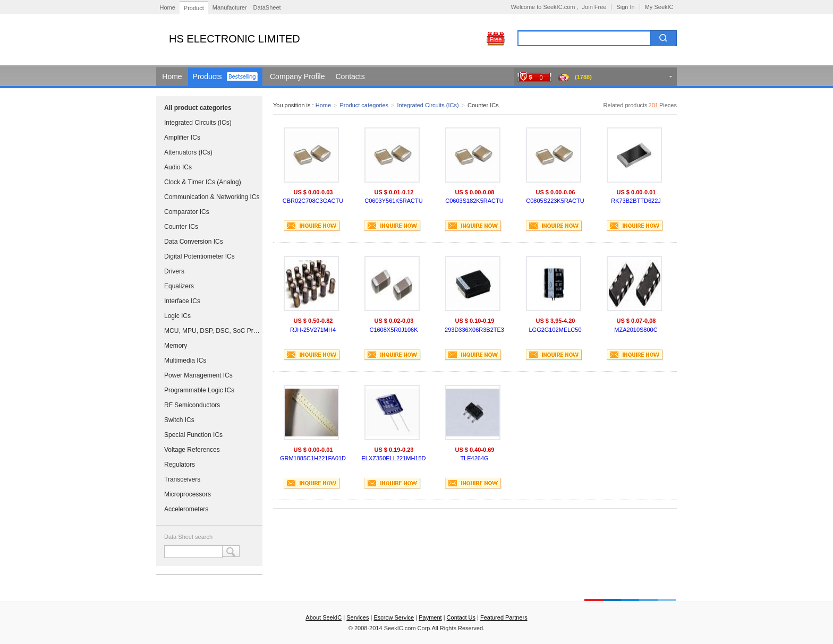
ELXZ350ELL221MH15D (393, 458)
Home (168, 7)
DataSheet (267, 7)
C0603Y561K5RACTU (393, 201)
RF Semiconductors (192, 405)
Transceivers (182, 479)
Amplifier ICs (182, 138)
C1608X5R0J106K (393, 330)
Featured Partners (504, 617)
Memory (176, 346)
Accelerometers (186, 509)
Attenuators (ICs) (188, 152)
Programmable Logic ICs (199, 390)
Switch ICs (179, 420)
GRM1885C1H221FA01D (313, 458)
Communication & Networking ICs (212, 197)
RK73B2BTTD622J (636, 201)
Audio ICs (178, 167)
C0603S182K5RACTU (474, 201)
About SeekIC (324, 617)
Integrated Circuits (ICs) (198, 123)
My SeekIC (659, 7)
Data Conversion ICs (194, 242)
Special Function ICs (193, 435)
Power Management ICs (198, 375)
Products (207, 76)
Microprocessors (188, 494)
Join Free (594, 7)
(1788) (583, 77)
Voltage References (192, 450)
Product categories (364, 105)
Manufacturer (230, 7)
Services (358, 617)
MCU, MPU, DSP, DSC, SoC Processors (212, 331)
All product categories (198, 108)
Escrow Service (394, 617)
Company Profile (297, 76)
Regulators (180, 465)
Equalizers (179, 286)
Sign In (625, 7)
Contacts (350, 76)
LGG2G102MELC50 (555, 330)
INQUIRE (312, 226)
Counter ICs (181, 227)
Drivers (174, 271)
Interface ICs (182, 301)
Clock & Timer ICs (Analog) (203, 182)
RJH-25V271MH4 (313, 330)
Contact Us (461, 617)
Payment (430, 617)
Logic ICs (177, 316)
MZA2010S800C (636, 330)
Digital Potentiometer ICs (199, 256)
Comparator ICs (187, 212)
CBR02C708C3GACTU (313, 201)
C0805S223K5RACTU (555, 201)
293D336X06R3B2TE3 (474, 330)
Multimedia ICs (185, 360)
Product (194, 8)
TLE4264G (474, 458)
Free (496, 39)
